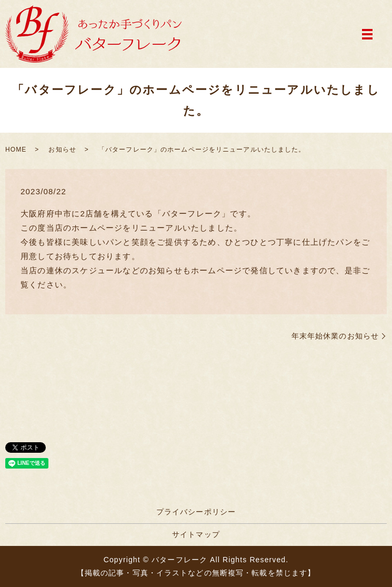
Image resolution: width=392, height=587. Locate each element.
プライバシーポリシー (196, 512)
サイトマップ (196, 534)
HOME (16, 150)
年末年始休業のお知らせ (335, 336)
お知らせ (62, 150)
